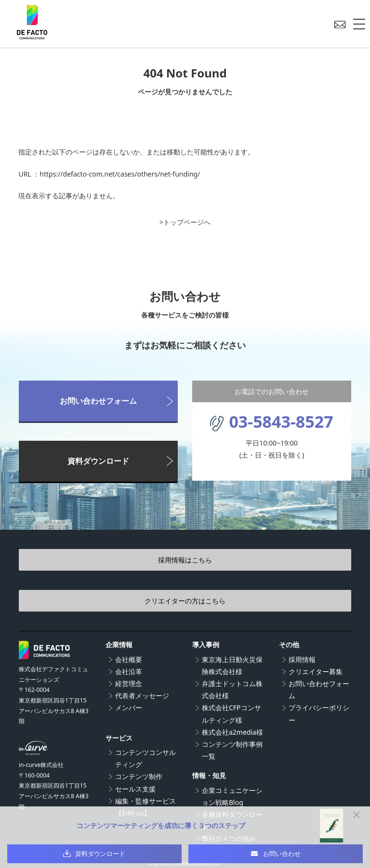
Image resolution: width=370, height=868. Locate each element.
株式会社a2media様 (232, 732)
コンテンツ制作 (139, 776)
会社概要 (129, 659)
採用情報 (302, 659)
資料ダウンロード (98, 461)
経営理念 (129, 683)
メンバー (129, 708)
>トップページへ (185, 222)
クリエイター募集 (316, 671)
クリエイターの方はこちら (185, 601)
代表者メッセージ (142, 696)
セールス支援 (135, 789)
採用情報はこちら (185, 560)
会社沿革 (129, 671)
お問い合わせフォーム (98, 401)
